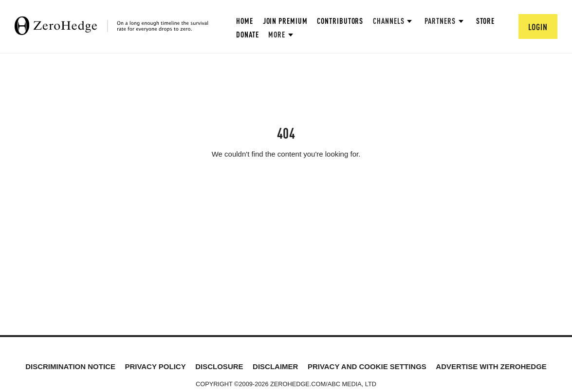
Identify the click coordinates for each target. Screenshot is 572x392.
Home (245, 21)
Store (486, 21)
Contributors (340, 21)
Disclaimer (275, 366)
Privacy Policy (155, 366)
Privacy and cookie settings (367, 366)
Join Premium (285, 21)
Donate (247, 34)
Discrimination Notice (70, 366)
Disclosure (219, 366)
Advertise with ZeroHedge (491, 366)
